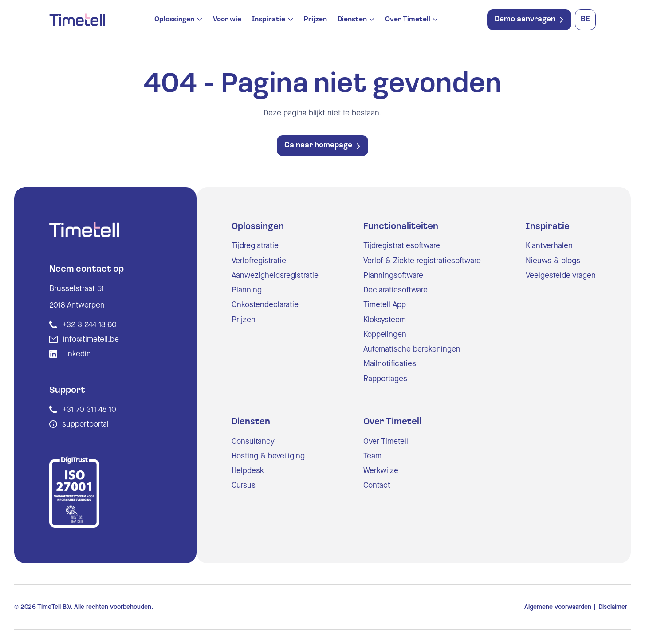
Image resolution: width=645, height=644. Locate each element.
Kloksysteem (385, 320)
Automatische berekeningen (412, 349)
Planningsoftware (393, 275)
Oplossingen (174, 20)
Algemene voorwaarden (558, 607)
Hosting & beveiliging (268, 456)
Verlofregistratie (259, 261)
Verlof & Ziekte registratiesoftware (422, 261)
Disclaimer (613, 607)
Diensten (352, 20)
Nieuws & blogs (553, 261)
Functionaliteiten (401, 227)
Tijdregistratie (255, 246)
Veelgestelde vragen (561, 275)
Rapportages (385, 379)
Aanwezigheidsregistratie (275, 275)
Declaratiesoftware (395, 290)
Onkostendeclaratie (265, 305)
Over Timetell (408, 20)
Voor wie (227, 20)
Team (372, 456)
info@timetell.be (91, 339)
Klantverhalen (549, 246)
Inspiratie (268, 20)
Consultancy (253, 441)
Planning (247, 290)
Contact (377, 485)
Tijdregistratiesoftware (402, 246)
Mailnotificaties (390, 364)
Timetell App (385, 305)
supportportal (85, 424)
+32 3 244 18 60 (89, 325)
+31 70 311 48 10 (89, 409)
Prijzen (315, 20)
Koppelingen (385, 334)
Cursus (244, 485)
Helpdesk (248, 471)
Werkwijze (381, 471)
